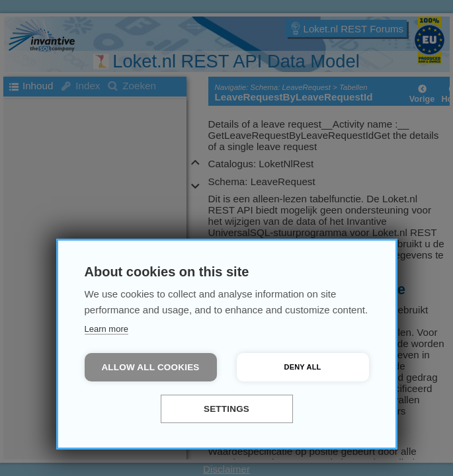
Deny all (303, 367)
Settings (226, 409)
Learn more (106, 329)
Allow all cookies (150, 367)
